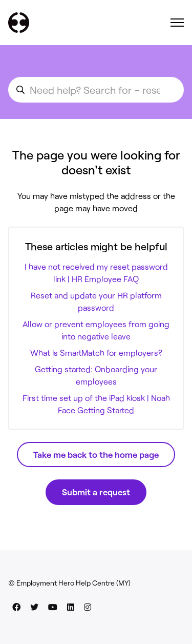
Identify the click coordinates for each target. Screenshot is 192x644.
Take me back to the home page (96, 454)
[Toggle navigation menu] (177, 23)
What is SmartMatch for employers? (96, 353)
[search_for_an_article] (96, 90)
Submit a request (96, 492)
